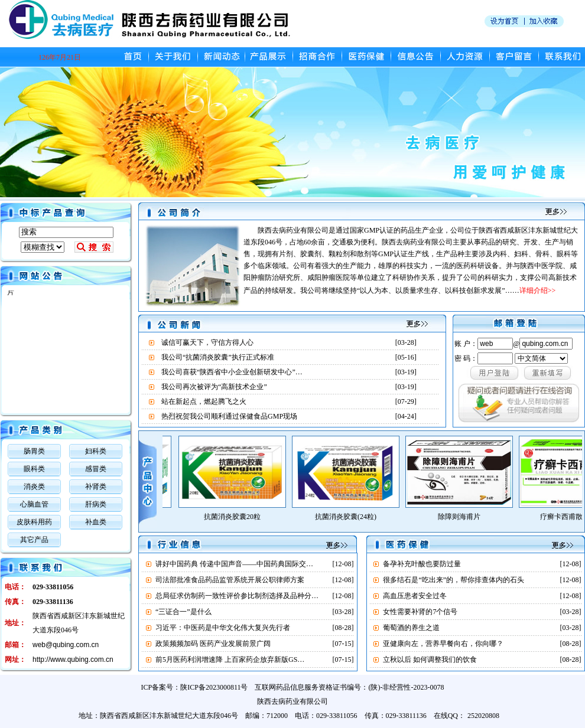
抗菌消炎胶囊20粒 (239, 517)
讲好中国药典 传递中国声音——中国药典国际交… (234, 564)
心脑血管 (34, 504)
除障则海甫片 (466, 517)
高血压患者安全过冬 (415, 596)
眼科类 (34, 469)
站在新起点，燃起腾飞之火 (204, 401)
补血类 (96, 522)
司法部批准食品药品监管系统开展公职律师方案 (230, 580)
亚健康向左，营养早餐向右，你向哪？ (443, 644)
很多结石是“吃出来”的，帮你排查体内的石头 (454, 580)
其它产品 (34, 540)
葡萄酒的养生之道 (411, 628)
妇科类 (96, 451)
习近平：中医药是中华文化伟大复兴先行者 (223, 628)
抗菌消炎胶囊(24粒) (353, 517)
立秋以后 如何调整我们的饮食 (430, 660)
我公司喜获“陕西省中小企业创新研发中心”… (232, 372)
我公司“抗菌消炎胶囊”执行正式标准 (218, 357)
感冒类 (96, 469)
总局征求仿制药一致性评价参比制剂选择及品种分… (237, 596)
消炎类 (34, 487)
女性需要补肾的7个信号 (420, 612)
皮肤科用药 (34, 522)
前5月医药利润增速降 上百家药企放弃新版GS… (230, 660)
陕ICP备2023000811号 (214, 687)
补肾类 (96, 487)
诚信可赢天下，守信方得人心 (207, 342)
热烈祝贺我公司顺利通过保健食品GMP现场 (229, 416)
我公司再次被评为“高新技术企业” (214, 387)
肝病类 (96, 504)
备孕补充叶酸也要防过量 (422, 564)
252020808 (483, 716)
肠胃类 (34, 451)
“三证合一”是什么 (183, 612)
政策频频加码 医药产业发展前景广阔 (213, 644)
